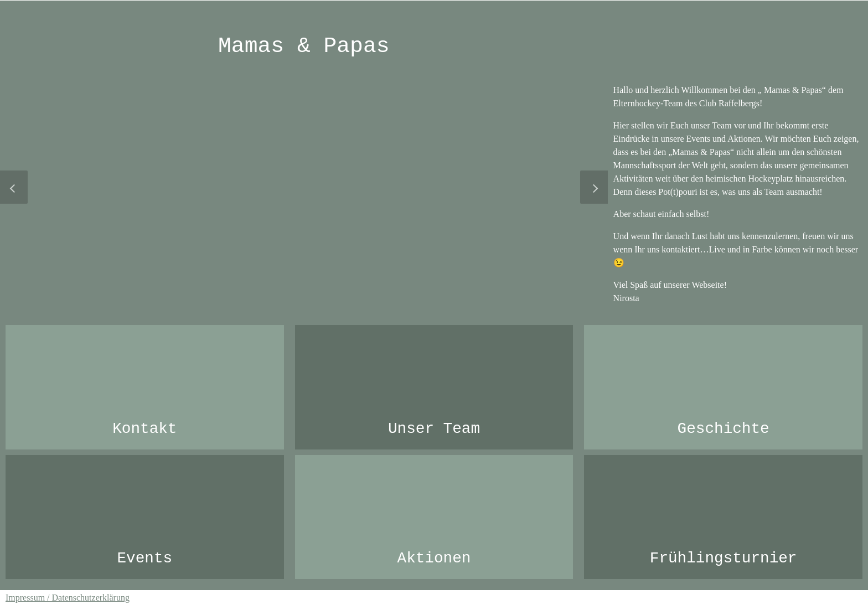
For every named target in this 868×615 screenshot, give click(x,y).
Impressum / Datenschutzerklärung (68, 598)
